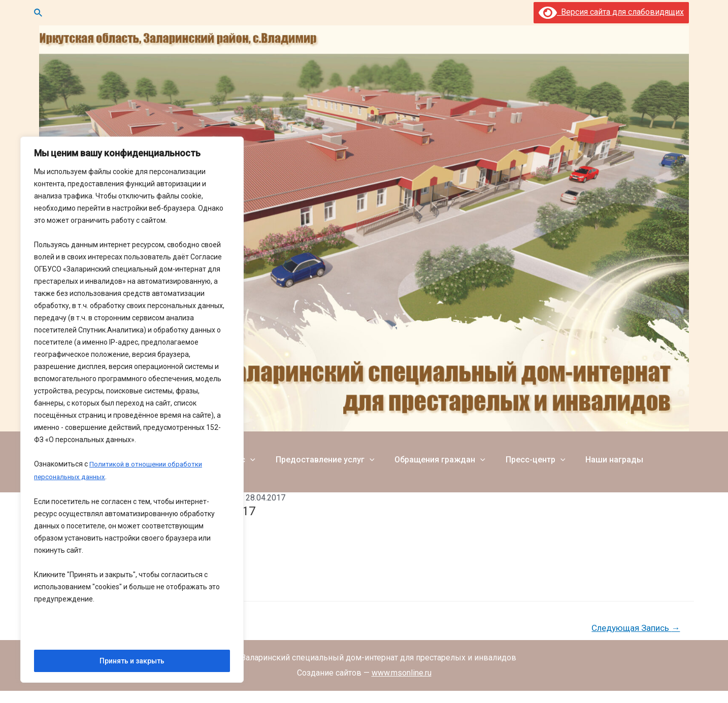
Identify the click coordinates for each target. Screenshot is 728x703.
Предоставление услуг (311, 453)
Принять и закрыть (132, 661)
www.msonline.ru (402, 673)
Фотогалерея (659, 453)
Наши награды (588, 453)
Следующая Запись (636, 628)
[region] (132, 410)
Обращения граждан (422, 453)
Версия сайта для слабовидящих (611, 12)
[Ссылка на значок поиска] (39, 13)
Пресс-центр (513, 453)
